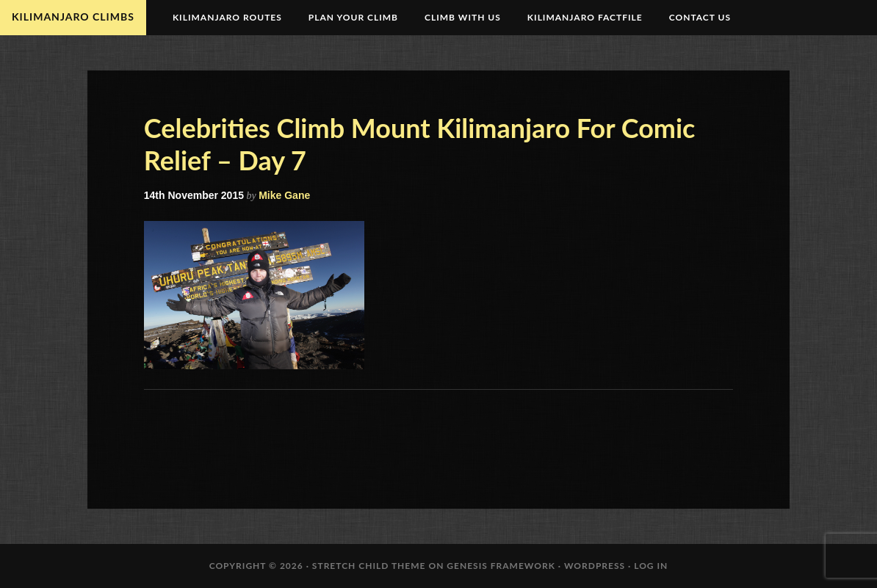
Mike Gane (284, 195)
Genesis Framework (501, 566)
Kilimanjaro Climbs (73, 17)
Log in (651, 566)
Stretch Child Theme (369, 566)
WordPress (595, 566)
